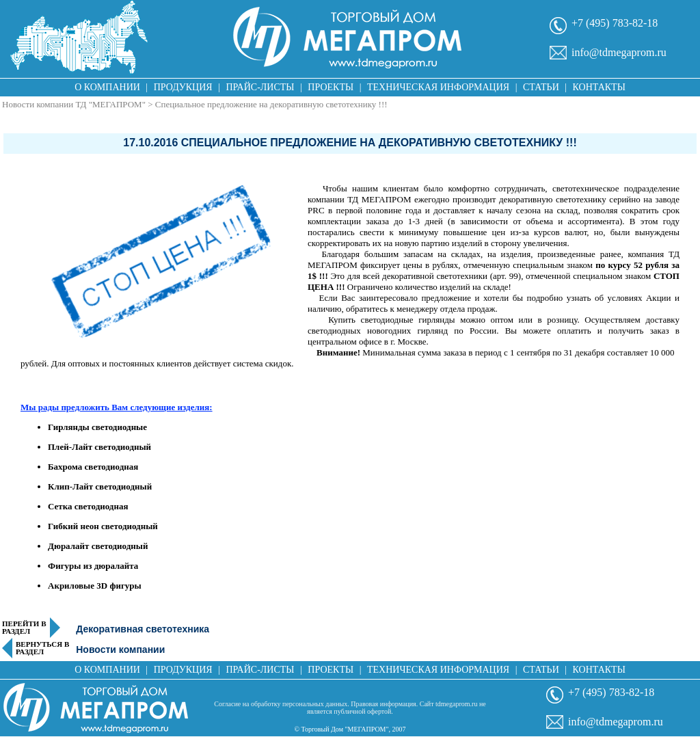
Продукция (183, 87)
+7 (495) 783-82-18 (615, 23)
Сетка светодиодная (88, 506)
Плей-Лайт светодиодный (99, 447)
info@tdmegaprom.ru (619, 52)
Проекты (331, 87)
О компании (107, 87)
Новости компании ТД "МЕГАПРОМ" (74, 104)
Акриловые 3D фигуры (95, 586)
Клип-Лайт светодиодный (100, 486)
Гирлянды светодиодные (97, 427)
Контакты (599, 87)
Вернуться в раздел (42, 648)
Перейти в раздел (24, 628)
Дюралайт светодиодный (98, 546)
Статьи (541, 87)
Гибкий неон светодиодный (103, 526)
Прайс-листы (260, 87)
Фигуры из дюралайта (93, 566)
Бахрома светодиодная (93, 467)
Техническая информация (438, 87)
